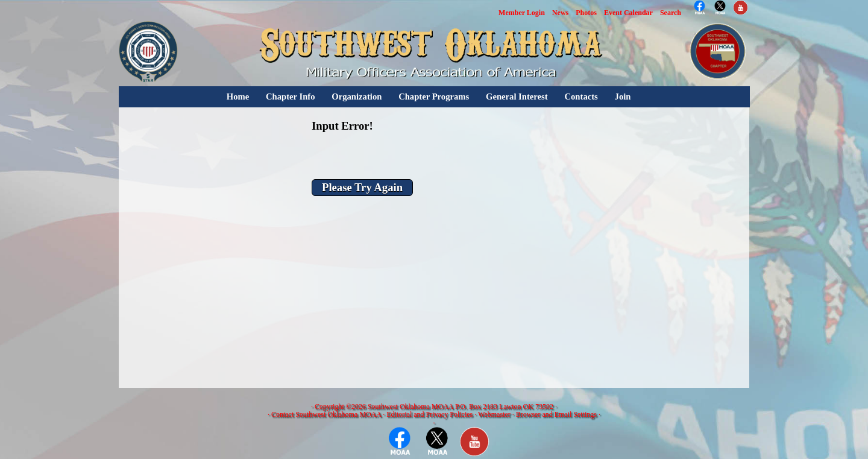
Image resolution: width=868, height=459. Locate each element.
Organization (357, 97)
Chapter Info (291, 97)
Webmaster (494, 414)
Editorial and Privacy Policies (429, 414)
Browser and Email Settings (556, 414)
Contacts (581, 97)
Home (238, 97)
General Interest (517, 97)
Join (623, 97)
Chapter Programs (434, 97)
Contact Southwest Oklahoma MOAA (326, 414)
